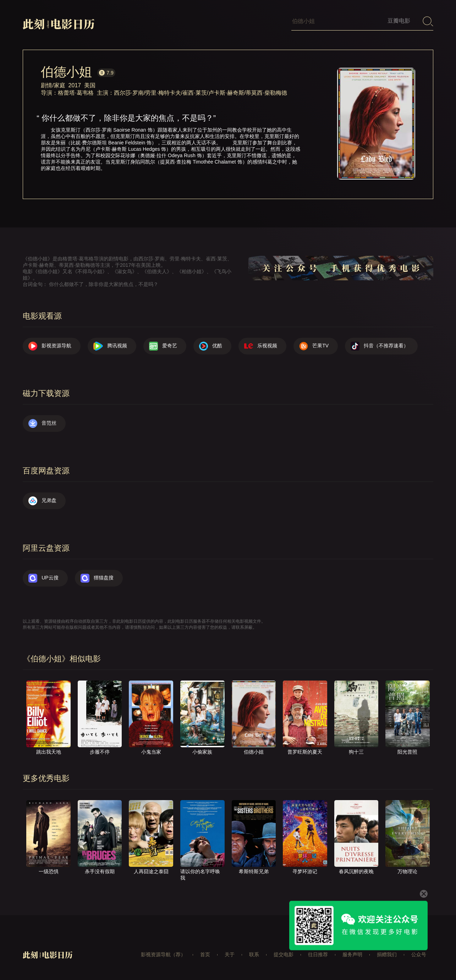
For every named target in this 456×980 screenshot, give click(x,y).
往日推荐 (318, 954)
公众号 (419, 954)
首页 (205, 954)
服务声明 (352, 954)
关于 (230, 954)
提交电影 (284, 954)
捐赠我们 (387, 954)
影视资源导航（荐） (163, 954)
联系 (254, 954)
